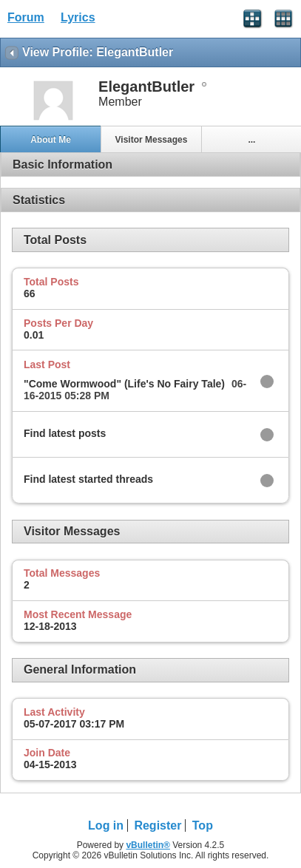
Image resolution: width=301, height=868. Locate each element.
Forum (26, 17)
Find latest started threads (88, 479)
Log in (106, 825)
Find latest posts (65, 433)
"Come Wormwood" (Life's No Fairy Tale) (124, 384)
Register (158, 825)
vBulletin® (148, 845)
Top (203, 825)
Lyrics (78, 17)
